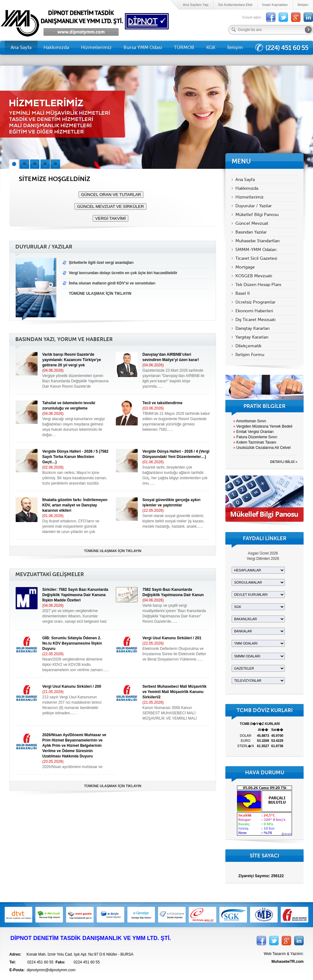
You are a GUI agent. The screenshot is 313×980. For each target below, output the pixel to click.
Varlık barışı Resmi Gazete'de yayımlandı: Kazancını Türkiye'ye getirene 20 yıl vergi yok (72, 360)
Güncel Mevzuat (252, 223)
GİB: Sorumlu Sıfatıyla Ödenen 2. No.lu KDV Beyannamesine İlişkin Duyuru (72, 643)
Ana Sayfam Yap (196, 5)
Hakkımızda (56, 48)
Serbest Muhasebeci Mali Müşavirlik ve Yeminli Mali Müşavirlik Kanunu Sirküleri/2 (174, 692)
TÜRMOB (184, 48)
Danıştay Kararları (252, 328)
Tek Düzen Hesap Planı (258, 285)
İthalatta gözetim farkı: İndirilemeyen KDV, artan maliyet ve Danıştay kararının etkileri (75, 505)
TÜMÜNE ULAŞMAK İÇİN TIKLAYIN (113, 551)
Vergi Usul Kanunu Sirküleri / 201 (172, 638)
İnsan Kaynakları (275, 5)
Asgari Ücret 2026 (263, 553)
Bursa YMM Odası (143, 48)
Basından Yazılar (251, 232)
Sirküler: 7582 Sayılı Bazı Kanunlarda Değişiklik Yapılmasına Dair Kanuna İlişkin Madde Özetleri (75, 595)
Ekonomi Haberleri (254, 311)
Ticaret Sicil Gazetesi (256, 258)
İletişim (303, 5)
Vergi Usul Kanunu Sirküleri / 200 (72, 686)
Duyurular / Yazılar (254, 206)
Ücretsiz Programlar (255, 302)
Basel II (243, 293)
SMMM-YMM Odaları (256, 250)
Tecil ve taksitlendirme (162, 403)
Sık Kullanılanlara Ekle (235, 5)
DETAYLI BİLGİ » (284, 462)
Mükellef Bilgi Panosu (257, 215)
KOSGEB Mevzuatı (254, 276)
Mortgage (245, 267)
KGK (211, 48)
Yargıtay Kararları (252, 337)
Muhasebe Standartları (257, 241)
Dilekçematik (248, 346)
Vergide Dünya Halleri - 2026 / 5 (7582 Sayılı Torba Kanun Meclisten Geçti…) (75, 457)
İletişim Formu (250, 355)
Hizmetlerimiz (96, 48)
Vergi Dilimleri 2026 (263, 559)
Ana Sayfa (21, 48)
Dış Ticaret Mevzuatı (255, 320)
